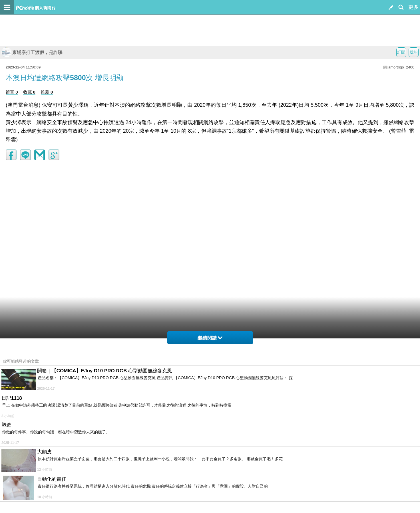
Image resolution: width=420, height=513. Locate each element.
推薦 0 (47, 92)
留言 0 (12, 92)
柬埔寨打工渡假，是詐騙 (32, 52)
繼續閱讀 (210, 338)
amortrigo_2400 (401, 67)
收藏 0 (29, 92)
